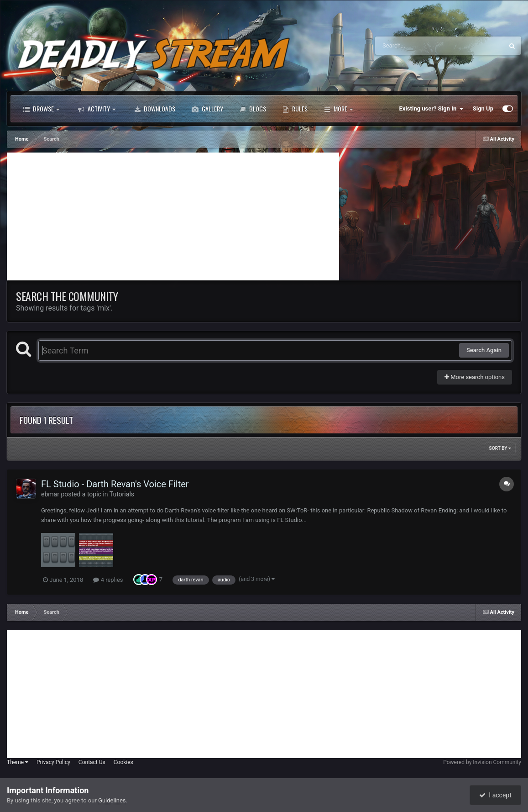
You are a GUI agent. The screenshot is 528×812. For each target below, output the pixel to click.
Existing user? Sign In (431, 109)
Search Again (484, 350)
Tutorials (122, 494)
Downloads (155, 109)
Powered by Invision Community (482, 762)
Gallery (207, 109)
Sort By (500, 448)
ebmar (50, 494)
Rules (295, 109)
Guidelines (112, 800)
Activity (97, 109)
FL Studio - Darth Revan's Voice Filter (115, 484)
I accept (495, 795)
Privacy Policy (53, 762)
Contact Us (92, 762)
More (338, 109)
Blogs (253, 109)
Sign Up (483, 108)
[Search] (416, 46)
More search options (475, 377)
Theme (18, 762)
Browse (41, 109)
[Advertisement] (173, 216)
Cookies (123, 762)
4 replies (108, 580)
